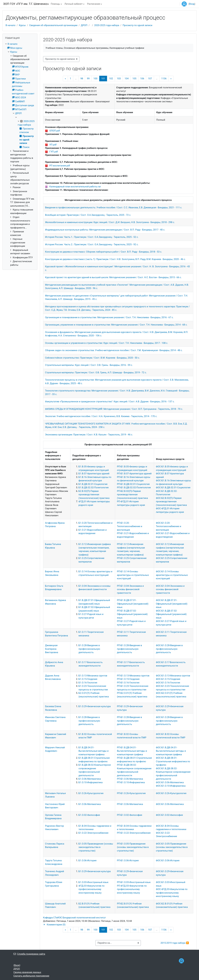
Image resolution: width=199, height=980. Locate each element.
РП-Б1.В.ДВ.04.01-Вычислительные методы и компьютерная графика (132, 751)
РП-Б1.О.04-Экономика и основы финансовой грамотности (130, 589)
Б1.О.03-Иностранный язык (93, 882)
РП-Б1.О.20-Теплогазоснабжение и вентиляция (130, 526)
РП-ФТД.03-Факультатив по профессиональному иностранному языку (132, 889)
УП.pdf (53, 145)
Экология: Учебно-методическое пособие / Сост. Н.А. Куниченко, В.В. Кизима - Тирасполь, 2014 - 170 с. (101, 416)
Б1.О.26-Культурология (91, 793)
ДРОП (84, 25)
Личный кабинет (74, 4)
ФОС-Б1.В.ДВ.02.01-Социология (173, 488)
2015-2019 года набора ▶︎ (175, 943)
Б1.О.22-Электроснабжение (93, 833)
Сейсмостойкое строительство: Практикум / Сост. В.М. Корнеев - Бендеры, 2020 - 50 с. (93, 358)
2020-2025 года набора (107, 25)
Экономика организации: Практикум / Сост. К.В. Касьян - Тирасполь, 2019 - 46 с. (89, 435)
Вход (192, 4)
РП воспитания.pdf (60, 166)
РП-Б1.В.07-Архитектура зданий (134, 474)
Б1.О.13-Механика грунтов (93, 676)
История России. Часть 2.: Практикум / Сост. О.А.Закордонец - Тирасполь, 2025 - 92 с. (92, 244)
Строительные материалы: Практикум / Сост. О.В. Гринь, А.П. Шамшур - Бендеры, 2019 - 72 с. (96, 373)
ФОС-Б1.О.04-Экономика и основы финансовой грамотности (170, 589)
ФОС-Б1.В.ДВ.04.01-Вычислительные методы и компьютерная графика (171, 751)
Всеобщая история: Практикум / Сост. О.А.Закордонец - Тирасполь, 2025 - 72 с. (88, 215)
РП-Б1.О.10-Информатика (131, 782)
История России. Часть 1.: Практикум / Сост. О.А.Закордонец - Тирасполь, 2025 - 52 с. (92, 237)
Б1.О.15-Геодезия (88, 679)
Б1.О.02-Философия (89, 815)
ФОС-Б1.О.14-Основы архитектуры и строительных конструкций (172, 575)
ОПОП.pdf (55, 131)
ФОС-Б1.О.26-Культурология (171, 793)
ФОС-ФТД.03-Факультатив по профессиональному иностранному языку (172, 893)
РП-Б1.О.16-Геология (128, 683)
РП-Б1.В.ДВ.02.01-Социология (133, 484)
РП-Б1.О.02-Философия (130, 815)
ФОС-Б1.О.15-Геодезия (168, 679)
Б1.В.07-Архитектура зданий (94, 474)
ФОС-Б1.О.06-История (168, 860)
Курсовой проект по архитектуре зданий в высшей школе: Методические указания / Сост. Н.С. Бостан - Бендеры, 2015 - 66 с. (113, 277)
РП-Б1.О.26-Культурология (131, 793)
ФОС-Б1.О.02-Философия (169, 815)
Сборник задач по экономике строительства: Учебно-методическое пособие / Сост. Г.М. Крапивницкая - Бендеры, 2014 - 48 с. (114, 350)
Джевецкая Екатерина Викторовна (52, 649)
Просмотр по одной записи (137, 25)
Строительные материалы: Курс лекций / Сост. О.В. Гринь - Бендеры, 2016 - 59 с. (89, 365)
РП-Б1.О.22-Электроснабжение (134, 833)
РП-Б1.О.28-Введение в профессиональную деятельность (129, 649)
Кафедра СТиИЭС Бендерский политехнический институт (75, 918)
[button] (118, 925)
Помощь (55, 4)
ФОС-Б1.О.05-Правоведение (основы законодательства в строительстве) (172, 847)
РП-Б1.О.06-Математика (130, 779)
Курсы (22, 25)
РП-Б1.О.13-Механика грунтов (133, 676)
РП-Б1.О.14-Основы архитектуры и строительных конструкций (133, 575)
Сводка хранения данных (27, 972)
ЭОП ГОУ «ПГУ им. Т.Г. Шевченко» (26, 4)
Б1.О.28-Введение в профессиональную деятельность (89, 649)
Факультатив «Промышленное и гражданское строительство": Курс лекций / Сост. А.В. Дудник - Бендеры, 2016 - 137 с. (110, 402)
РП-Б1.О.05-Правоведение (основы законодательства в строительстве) (133, 847)
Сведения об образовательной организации (53, 25)
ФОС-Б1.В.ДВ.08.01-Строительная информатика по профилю (173, 761)
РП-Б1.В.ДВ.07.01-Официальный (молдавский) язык (133, 604)
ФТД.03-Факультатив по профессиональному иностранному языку (92, 889)
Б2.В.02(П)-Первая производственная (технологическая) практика (94, 495)
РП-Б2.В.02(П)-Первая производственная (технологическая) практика (132, 495)
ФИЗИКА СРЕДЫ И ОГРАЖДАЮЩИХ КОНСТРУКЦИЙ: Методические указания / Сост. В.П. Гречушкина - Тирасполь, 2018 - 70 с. (114, 409)
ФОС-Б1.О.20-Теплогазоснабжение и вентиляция (168, 526)
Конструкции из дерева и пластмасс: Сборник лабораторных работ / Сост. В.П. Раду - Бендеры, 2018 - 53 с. (104, 252)
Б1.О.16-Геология (88, 683)
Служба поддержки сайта (29, 954)
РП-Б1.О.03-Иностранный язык (134, 882)
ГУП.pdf (54, 152)
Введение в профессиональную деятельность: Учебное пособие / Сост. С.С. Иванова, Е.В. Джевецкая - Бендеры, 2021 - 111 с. (114, 208)
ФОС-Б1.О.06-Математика (170, 782)
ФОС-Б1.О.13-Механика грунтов (173, 676)
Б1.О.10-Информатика (91, 782)
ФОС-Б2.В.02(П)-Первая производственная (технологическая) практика (171, 502)
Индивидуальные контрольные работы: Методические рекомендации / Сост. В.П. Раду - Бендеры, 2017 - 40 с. (105, 230)
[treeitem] (20, 154)
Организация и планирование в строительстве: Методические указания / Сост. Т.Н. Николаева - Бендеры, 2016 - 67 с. (109, 317)
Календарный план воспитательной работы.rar (75, 187)
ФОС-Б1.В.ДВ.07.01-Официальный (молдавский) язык (172, 604)
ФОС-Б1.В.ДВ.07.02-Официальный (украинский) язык (171, 614)
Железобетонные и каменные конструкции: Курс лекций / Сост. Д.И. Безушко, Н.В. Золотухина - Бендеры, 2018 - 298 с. (110, 222)
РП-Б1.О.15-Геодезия (128, 679)
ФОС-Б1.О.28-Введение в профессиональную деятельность (169, 649)
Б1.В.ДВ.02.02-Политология (94, 488)
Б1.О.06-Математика (90, 779)
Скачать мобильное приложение (31, 976)
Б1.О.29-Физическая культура (95, 706)
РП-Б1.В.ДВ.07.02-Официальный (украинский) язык (132, 614)
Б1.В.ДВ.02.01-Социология (93, 484)
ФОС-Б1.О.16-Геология (168, 683)
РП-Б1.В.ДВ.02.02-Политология (134, 488)
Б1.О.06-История (87, 860)
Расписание (94, 4)
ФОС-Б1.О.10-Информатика (171, 786)
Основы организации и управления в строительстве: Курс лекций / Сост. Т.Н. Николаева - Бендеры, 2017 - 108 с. (107, 343)
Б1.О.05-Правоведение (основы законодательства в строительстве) (96, 847)
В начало (10, 25)
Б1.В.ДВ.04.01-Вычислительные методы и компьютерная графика (93, 751)
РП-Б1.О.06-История (128, 860)
